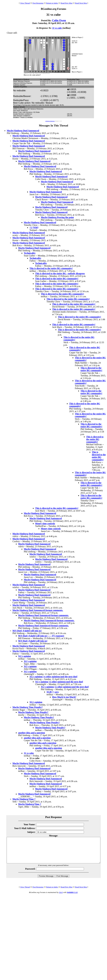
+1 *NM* (34, 228)
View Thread (25, 3)
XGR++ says (53, 692)
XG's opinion (25, 656)
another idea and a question (32, 733)
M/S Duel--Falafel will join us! (27, 631)
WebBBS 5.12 (72, 897)
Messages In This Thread (53, 126)
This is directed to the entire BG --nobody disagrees (60, 273)
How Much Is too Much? (64, 697)
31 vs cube (57, 28)
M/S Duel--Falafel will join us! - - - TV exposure (41, 636)
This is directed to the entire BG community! (51, 268)
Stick (61, 897)
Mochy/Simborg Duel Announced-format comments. (38, 610)
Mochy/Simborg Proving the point (57, 217)
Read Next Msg (81, 3)
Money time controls (45, 524)
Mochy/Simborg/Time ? (24, 799)
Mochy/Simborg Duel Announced (23, 131)
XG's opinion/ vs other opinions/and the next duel (53, 677)
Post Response (38, 3)
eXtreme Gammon (50, 121)
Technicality (30, 253)
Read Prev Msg (66, 3)
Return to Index (52, 3)
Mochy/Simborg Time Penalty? (28, 707)
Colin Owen (59, 20)
